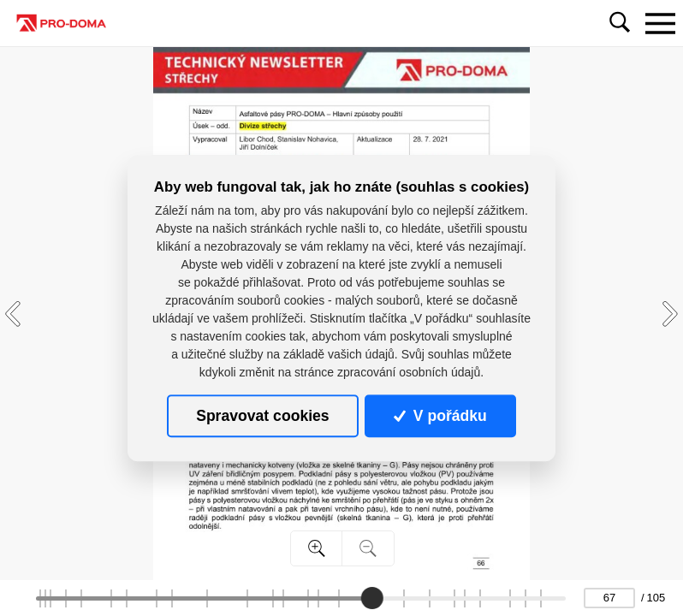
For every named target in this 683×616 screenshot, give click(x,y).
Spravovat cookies (262, 416)
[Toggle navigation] (660, 23)
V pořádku (440, 416)
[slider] (372, 598)
